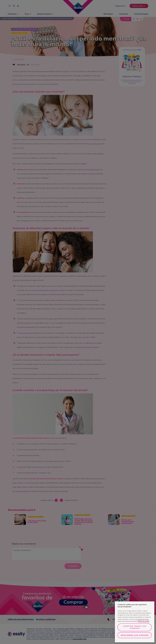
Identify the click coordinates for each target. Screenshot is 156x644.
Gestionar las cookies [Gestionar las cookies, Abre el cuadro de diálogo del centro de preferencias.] (135, 635)
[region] (135, 622)
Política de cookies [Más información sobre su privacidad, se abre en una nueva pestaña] (144, 621)
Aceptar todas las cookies (135, 627)
